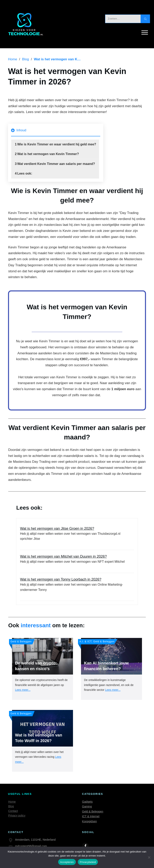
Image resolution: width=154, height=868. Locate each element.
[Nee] (149, 857)
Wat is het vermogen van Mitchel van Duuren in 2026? (77, 561)
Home (12, 802)
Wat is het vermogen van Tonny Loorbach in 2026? (77, 587)
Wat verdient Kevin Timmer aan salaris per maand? (56, 164)
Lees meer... (23, 690)
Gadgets (87, 802)
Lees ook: (25, 173)
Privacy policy (17, 816)
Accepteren (67, 862)
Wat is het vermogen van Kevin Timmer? (48, 154)
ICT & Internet (91, 816)
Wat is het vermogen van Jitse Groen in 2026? (77, 536)
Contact (13, 811)
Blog (11, 806)
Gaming (87, 806)
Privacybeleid (88, 862)
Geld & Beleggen (93, 811)
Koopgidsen (89, 821)
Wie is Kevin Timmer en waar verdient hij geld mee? (57, 144)
